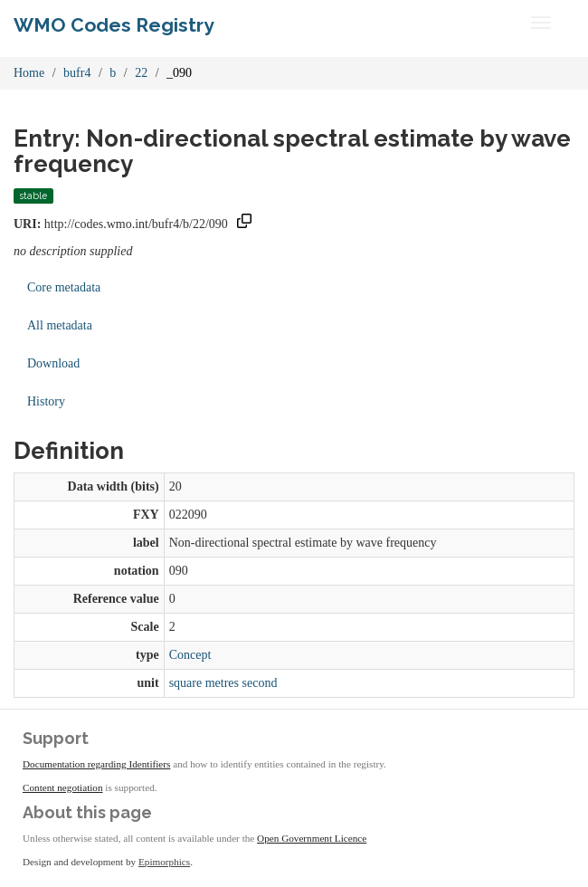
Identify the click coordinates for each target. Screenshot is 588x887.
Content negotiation (63, 787)
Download (53, 363)
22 (141, 73)
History (46, 401)
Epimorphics (164, 862)
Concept (190, 655)
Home (29, 73)
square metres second (223, 683)
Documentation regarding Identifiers (96, 764)
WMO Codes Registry (114, 25)
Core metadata (64, 287)
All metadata (60, 325)
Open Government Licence (312, 838)
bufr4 (77, 73)
